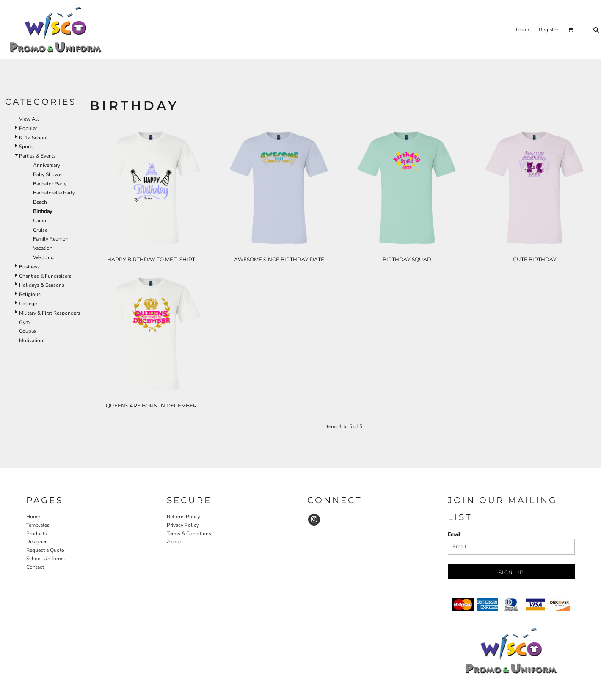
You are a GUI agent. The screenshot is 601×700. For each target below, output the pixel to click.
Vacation (43, 248)
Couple (27, 331)
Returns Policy (183, 517)
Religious (30, 294)
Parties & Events (37, 156)
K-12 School (33, 138)
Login (522, 30)
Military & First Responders (50, 313)
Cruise (40, 230)
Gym (24, 322)
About (174, 542)
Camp (40, 221)
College (28, 304)
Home (33, 517)
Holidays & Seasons (42, 285)
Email (454, 534)
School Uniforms (45, 559)
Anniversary (47, 165)
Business (29, 267)
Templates (38, 525)
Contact (35, 567)
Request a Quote (45, 550)
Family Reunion (51, 239)
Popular (28, 128)
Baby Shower (48, 174)
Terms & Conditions (189, 534)
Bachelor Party (50, 184)
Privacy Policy (183, 525)
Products (37, 534)
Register (549, 30)
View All (29, 119)
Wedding (43, 257)
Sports (26, 147)
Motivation (31, 340)
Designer (36, 542)
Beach (40, 202)
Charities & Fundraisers (45, 276)
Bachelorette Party (54, 193)
